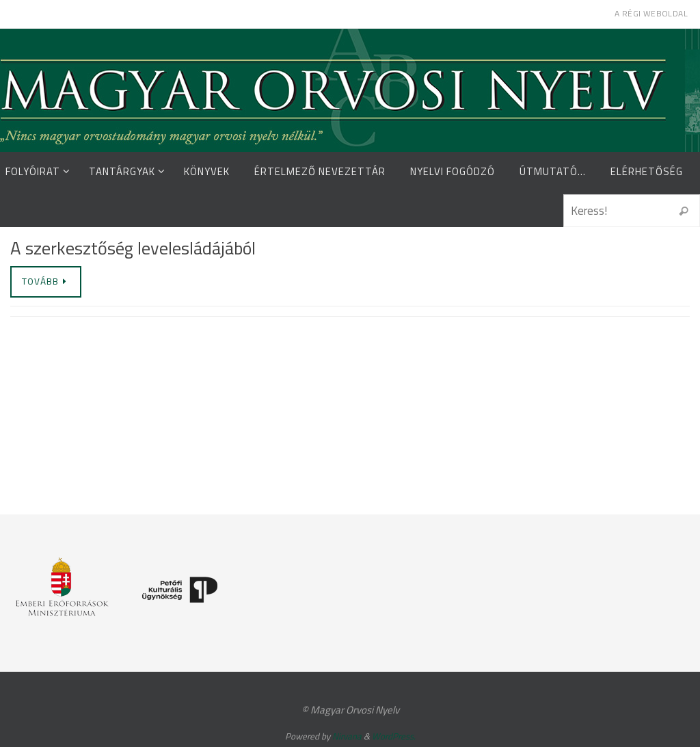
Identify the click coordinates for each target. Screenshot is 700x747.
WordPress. (394, 736)
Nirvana (347, 736)
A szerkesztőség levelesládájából (133, 248)
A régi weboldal (651, 13)
